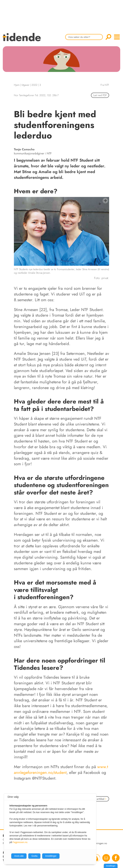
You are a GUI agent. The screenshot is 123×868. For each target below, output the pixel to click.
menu (117, 37)
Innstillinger (111, 866)
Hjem (17, 85)
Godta (34, 856)
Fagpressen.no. (20, 842)
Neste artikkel (98, 799)
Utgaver (25, 85)
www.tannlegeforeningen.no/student (61, 770)
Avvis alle (19, 856)
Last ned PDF (100, 95)
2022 (34, 85)
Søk (108, 37)
